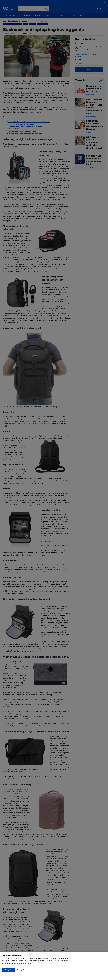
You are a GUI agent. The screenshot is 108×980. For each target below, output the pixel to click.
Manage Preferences (24, 970)
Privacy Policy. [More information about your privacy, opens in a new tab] (27, 963)
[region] (54, 966)
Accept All (8, 970)
